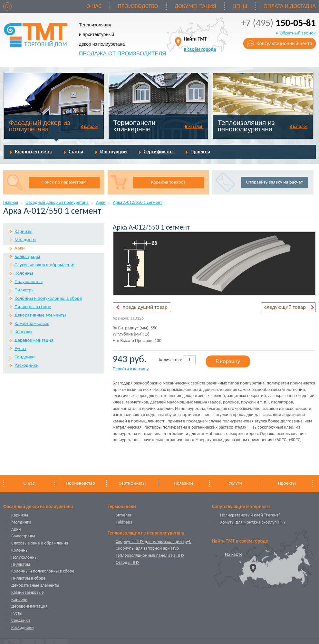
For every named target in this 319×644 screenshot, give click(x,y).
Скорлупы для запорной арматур (147, 548)
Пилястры (24, 290)
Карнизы (24, 231)
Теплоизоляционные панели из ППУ (150, 555)
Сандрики (25, 357)
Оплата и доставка (290, 6)
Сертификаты (159, 152)
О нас (94, 6)
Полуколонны (29, 281)
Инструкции (114, 152)
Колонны (24, 273)
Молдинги (25, 240)
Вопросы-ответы (33, 152)
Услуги (235, 483)
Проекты (200, 152)
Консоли (23, 332)
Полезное (184, 483)
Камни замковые (32, 323)
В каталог (89, 126)
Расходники (27, 365)
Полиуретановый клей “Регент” (250, 515)
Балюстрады (27, 256)
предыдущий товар (145, 307)
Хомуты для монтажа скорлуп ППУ (253, 522)
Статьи (76, 152)
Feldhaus (124, 522)
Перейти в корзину (131, 369)
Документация (195, 6)
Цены (240, 6)
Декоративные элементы (40, 315)
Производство (138, 6)
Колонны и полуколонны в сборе (48, 298)
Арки (101, 202)
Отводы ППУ (127, 562)
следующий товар (285, 307)
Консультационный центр (284, 43)
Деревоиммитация (34, 340)
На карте (234, 554)
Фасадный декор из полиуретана (40, 126)
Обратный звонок (298, 33)
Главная (11, 202)
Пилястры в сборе (33, 307)
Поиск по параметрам (64, 182)
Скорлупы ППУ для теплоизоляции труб (154, 541)
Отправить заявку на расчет (274, 182)
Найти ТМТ (200, 44)
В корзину (228, 361)
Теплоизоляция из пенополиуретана (246, 126)
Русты (20, 348)
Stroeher (124, 515)
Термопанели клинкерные (135, 126)
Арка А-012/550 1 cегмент (138, 202)
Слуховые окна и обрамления (45, 265)
